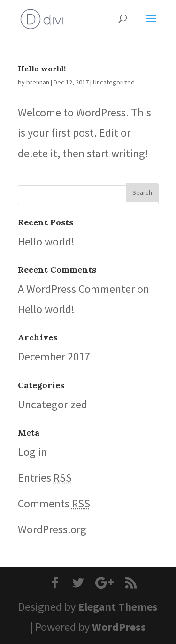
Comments (54, 503)
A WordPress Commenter (76, 289)
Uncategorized (114, 82)
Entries (45, 478)
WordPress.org (52, 529)
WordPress (119, 627)
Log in (32, 452)
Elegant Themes (118, 607)
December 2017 (54, 356)
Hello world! (42, 69)
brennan (38, 82)
